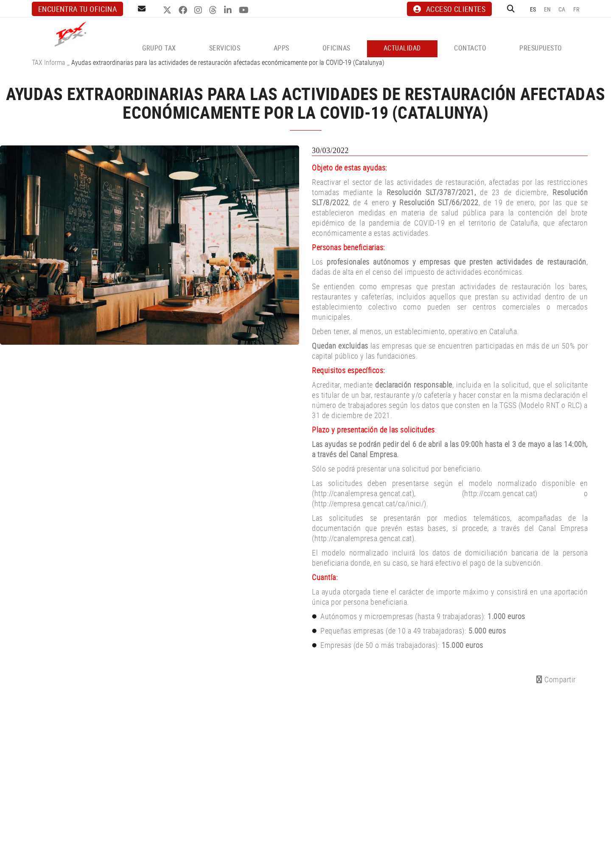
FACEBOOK (184, 10)
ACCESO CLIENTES (449, 9)
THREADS (214, 10)
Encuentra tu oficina (77, 9)
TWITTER (168, 10)
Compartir (556, 679)
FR (576, 9)
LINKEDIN (229, 10)
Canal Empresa (374, 454)
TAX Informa (49, 62)
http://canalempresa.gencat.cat (363, 538)
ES (533, 9)
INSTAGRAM (199, 10)
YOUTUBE (245, 10)
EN (548, 9)
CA (562, 9)
